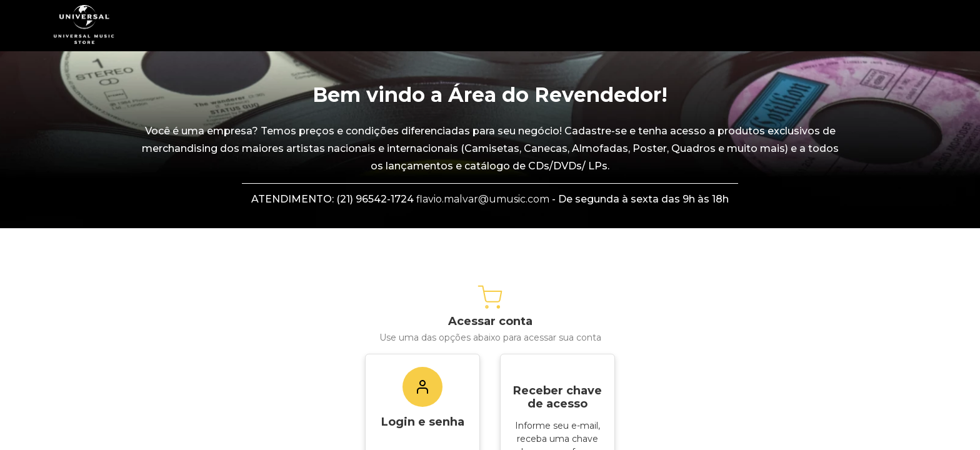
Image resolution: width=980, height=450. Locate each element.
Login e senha (423, 422)
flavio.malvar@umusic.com (483, 199)
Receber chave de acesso (557, 397)
